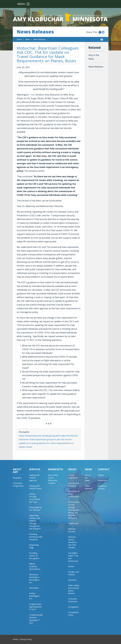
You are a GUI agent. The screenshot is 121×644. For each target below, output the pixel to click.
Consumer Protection (73, 600)
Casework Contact (102, 487)
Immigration (73, 607)
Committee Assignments (18, 484)
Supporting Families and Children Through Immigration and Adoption (35, 522)
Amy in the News (94, 57)
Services (35, 469)
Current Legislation (73, 476)
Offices (101, 475)
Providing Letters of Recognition (34, 556)
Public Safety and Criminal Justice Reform (74, 589)
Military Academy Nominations (35, 566)
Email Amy (102, 481)
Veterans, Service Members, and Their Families (73, 542)
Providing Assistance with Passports (36, 537)
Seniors (71, 566)
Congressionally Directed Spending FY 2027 (36, 619)
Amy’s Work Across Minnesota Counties (53, 479)
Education (72, 580)
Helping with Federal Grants (35, 487)
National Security (72, 530)
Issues (72, 469)
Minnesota (55, 469)
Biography (17, 478)
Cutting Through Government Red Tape (34, 498)
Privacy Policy (26, 639)
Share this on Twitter (103, 32)
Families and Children (74, 573)
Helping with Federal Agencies (34, 478)
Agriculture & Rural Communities (74, 494)
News (27, 39)
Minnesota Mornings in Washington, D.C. (34, 578)
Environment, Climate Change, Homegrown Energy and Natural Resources (74, 510)
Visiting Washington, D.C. (34, 596)
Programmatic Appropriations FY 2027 (35, 607)
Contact (104, 469)
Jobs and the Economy (74, 484)
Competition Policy (73, 614)
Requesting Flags (34, 546)
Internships (34, 588)
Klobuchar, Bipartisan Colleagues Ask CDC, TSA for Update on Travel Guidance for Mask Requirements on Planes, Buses (48, 54)
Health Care (73, 523)
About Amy (17, 471)
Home (19, 39)
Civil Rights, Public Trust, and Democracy (73, 557)
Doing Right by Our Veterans (35, 509)
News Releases (35, 32)
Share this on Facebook (100, 32)
